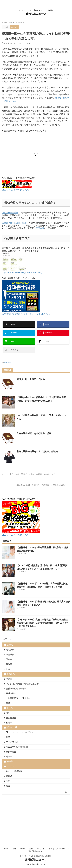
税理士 (9, 723)
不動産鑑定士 (12, 693)
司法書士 (10, 659)
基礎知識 (40, 228)
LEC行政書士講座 (10, 213)
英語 (8, 781)
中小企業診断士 (13, 742)
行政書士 (7, 363)
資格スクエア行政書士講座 (14, 223)
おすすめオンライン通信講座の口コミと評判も (36, 815)
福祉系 (9, 776)
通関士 (9, 757)
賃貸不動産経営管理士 (16, 689)
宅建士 (9, 679)
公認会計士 (11, 718)
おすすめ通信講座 (14, 771)
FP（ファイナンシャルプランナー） (23, 732)
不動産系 (11, 674)
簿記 (8, 713)
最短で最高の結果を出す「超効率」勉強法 (37, 452)
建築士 (9, 703)
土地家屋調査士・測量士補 (18, 698)
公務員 (10, 761)
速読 (8, 786)
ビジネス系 (12, 727)
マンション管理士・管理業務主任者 (22, 684)
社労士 (9, 737)
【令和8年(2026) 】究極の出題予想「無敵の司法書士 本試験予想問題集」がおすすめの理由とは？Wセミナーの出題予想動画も (42, 623)
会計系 (10, 708)
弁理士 (9, 669)
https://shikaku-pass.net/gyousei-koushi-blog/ (22, 271)
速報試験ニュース (36, 14)
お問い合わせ (60, 807)
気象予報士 (11, 752)
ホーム (6, 807)
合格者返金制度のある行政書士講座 (34, 433)
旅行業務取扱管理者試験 (17, 747)
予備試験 (10, 655)
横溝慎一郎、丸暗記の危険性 (31, 379)
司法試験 (10, 650)
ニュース (11, 766)
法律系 (10, 645)
